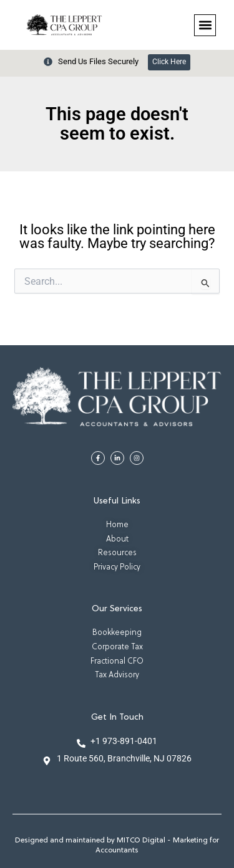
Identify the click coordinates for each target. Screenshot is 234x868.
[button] (205, 25)
